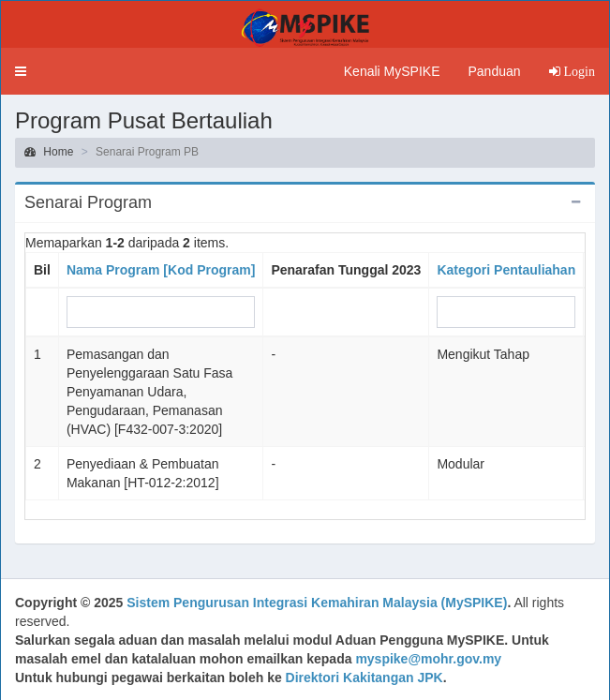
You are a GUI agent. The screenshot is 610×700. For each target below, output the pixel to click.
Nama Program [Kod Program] (161, 270)
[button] (21, 71)
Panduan (494, 71)
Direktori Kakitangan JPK (365, 678)
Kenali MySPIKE (392, 71)
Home (49, 152)
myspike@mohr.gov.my (428, 659)
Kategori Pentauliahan (506, 270)
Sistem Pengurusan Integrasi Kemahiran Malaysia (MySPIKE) (317, 603)
